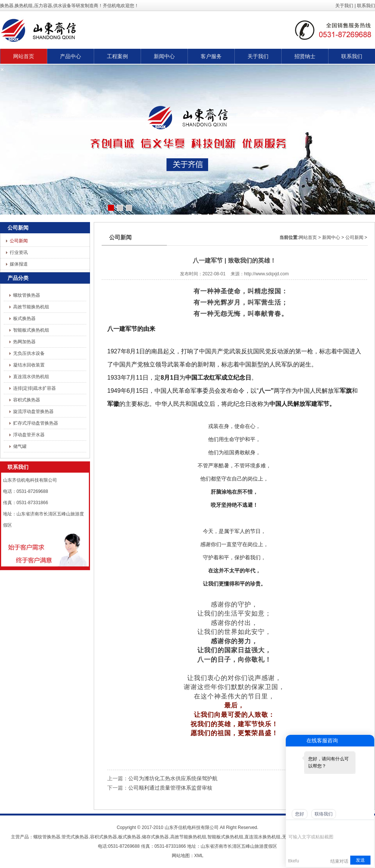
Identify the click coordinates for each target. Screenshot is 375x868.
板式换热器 (24, 318)
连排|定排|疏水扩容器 (34, 388)
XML (199, 856)
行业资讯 (19, 252)
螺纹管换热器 (27, 295)
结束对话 (339, 861)
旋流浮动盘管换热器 (33, 411)
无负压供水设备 (29, 353)
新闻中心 (331, 237)
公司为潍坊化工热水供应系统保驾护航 (173, 778)
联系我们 (366, 6)
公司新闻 (19, 241)
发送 (360, 860)
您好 (300, 814)
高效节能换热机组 (31, 307)
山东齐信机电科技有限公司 (192, 827)
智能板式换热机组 (31, 330)
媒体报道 (19, 264)
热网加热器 (24, 342)
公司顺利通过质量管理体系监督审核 (170, 788)
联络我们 (324, 814)
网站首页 (308, 237)
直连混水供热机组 (31, 377)
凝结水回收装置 (29, 365)
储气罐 (20, 446)
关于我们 (344, 6)
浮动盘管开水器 (29, 435)
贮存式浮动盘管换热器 (36, 423)
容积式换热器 (27, 400)
